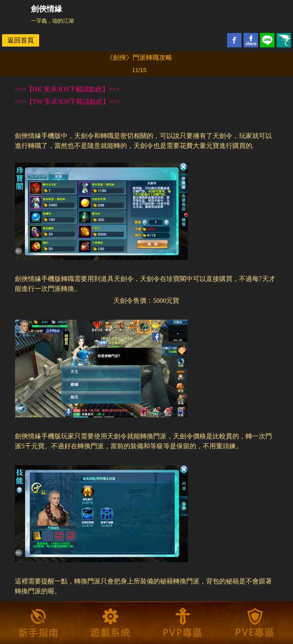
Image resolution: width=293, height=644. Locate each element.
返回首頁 (21, 40)
